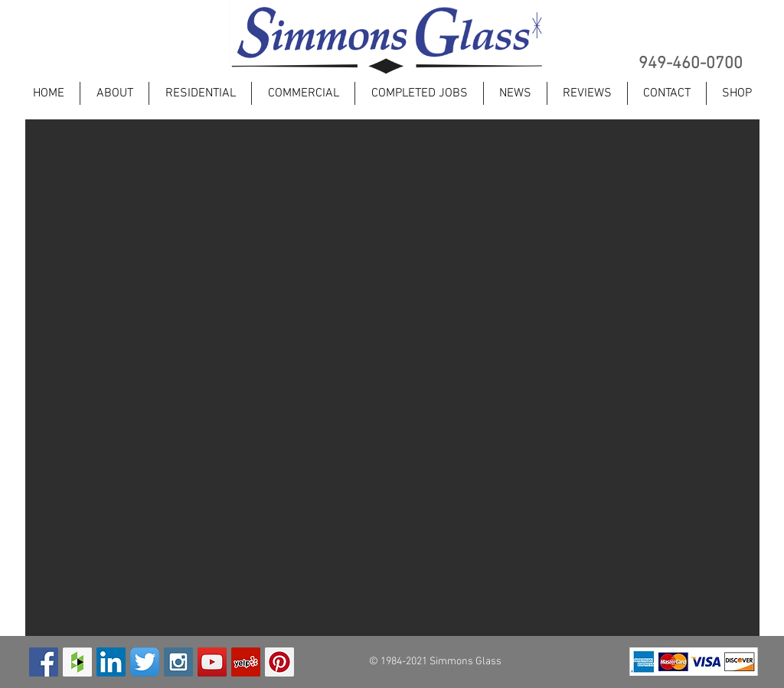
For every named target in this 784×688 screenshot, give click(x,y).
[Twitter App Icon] (145, 662)
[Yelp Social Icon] (246, 662)
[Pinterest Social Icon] (279, 662)
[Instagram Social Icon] (178, 662)
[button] (392, 378)
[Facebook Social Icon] (44, 662)
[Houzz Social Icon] (77, 662)
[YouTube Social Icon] (212, 662)
